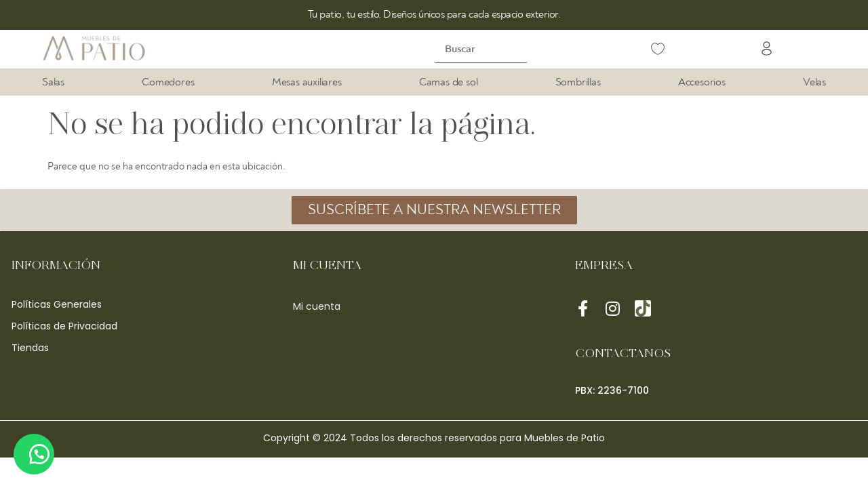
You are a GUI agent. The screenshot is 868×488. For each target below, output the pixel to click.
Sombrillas (578, 82)
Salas (53, 82)
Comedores (168, 82)
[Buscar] (481, 49)
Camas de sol (449, 82)
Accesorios (702, 82)
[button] (767, 50)
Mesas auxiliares (307, 82)
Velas (814, 82)
